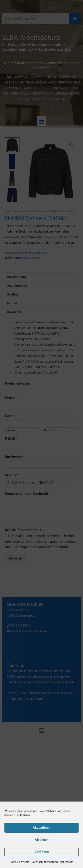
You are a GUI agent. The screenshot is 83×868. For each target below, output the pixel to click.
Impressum (67, 862)
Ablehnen (42, 840)
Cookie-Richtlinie (19, 862)
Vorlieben (42, 852)
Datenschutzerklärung (45, 862)
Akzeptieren (42, 828)
